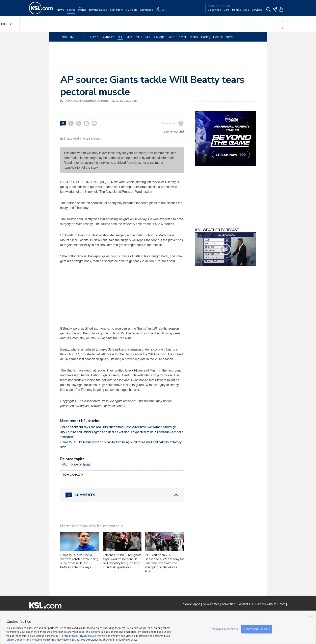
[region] (158, 627)
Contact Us (245, 604)
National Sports (81, 464)
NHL (148, 37)
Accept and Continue (257, 629)
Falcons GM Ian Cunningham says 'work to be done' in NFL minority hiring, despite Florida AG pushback (122, 561)
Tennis (194, 37)
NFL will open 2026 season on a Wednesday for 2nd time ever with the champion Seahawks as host (165, 563)
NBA (129, 37)
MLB (139, 37)
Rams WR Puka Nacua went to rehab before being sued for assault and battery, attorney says (79, 561)
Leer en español (174, 132)
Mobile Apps (191, 604)
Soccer (181, 37)
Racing (206, 37)
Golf (170, 37)
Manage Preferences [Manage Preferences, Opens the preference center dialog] (225, 629)
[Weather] (162, 11)
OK (311, 616)
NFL (120, 37)
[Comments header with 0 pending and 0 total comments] (122, 495)
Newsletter (211, 604)
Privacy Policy (87, 636)
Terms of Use (69, 636)
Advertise (228, 604)
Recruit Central (223, 37)
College (159, 37)
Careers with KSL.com (270, 604)
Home (94, 37)
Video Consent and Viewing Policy (29, 640)
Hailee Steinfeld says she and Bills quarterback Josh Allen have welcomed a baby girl (118, 427)
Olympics (108, 37)
